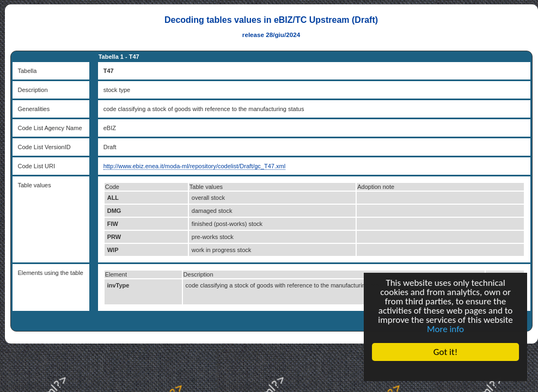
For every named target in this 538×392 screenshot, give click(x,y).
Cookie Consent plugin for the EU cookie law (445, 371)
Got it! (445, 352)
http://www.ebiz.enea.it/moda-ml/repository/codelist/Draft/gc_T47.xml (194, 166)
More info (445, 329)
